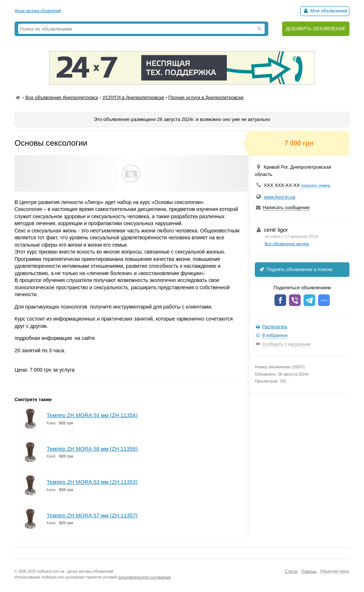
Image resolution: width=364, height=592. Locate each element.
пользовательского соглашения (145, 577)
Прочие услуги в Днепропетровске (206, 97)
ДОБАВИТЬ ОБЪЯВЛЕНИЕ (316, 29)
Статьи (291, 571)
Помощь (309, 571)
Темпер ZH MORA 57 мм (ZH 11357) (92, 515)
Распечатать (275, 327)
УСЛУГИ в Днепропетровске (133, 97)
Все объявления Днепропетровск (62, 97)
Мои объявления (325, 11)
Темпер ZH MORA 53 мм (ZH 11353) (92, 482)
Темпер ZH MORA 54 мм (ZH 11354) (92, 415)
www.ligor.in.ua (280, 197)
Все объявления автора (287, 244)
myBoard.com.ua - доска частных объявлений (75, 571)
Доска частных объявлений (38, 11)
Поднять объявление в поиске (296, 269)
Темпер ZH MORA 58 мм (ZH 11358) (92, 449)
